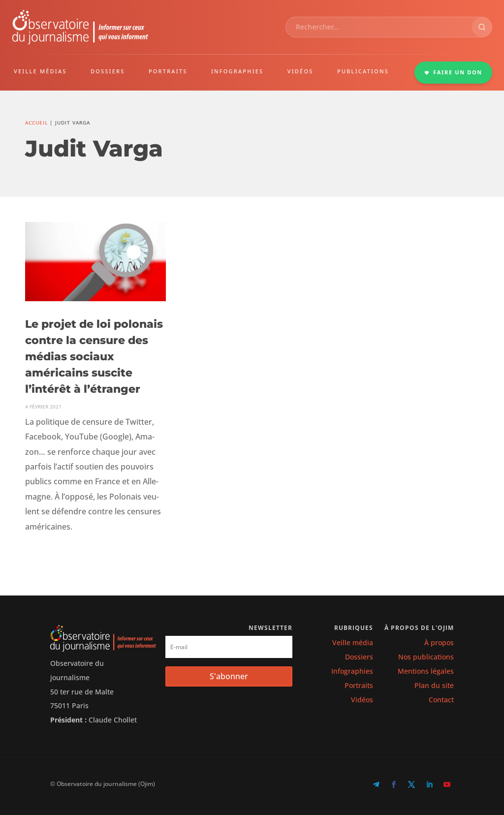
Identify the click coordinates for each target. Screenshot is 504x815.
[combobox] (379, 27)
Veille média (353, 643)
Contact (441, 700)
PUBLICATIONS (363, 71)
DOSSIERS (108, 71)
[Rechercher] (482, 27)
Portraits (359, 685)
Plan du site (434, 685)
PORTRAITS (168, 71)
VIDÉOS (300, 71)
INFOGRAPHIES (237, 71)
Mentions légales (426, 671)
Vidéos (362, 700)
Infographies (352, 671)
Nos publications (426, 657)
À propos (439, 643)
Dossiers (359, 657)
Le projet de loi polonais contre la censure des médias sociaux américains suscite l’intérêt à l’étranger (94, 357)
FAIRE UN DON (453, 72)
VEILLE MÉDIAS (40, 71)
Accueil (36, 123)
